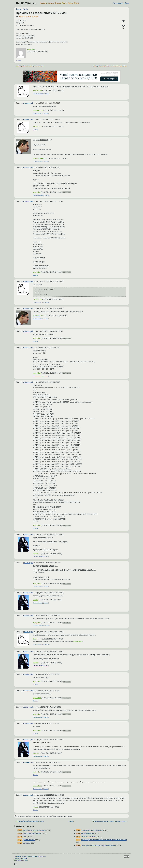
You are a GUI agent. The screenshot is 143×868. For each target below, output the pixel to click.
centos (21, 16)
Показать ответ (38, 113)
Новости (43, 3)
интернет (35, 16)
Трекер (71, 3)
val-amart (36, 158)
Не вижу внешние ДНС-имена (92, 830)
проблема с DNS (29, 840)
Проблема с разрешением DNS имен (42, 13)
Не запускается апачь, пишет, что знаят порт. (109, 66)
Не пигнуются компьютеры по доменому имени (98, 845)
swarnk (35, 554)
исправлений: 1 (78, 641)
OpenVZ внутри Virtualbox (32, 833)
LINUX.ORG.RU (26, 3)
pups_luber (31, 49)
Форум (64, 3)
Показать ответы (38, 93)
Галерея (51, 3)
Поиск (77, 3)
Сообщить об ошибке (21, 858)
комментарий (28, 103)
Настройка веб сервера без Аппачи (31, 66)
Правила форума (27, 856)
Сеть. (25, 837)
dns (25, 16)
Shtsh (35, 90)
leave (35, 110)
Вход (127, 3)
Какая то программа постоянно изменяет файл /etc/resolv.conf (104, 840)
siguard (35, 807)
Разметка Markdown (40, 856)
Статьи (58, 3)
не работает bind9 (88, 833)
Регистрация (118, 3)
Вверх (126, 857)
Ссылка (19, 60)
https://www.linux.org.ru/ (21, 860)
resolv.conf (26, 843)
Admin (25, 9)
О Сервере (17, 856)
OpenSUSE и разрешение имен (34, 830)
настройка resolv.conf (89, 837)
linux (29, 16)
